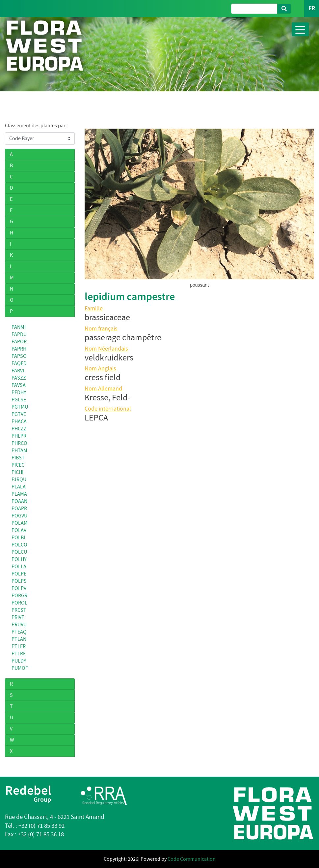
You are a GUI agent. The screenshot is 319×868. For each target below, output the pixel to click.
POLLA (19, 567)
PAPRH (19, 349)
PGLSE (19, 400)
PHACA (19, 421)
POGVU (19, 516)
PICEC (18, 465)
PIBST (18, 458)
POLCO (19, 545)
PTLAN (19, 639)
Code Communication (192, 859)
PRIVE (18, 617)
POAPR (19, 509)
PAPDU (19, 334)
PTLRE (19, 654)
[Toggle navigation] (300, 29)
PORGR (19, 596)
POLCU (19, 552)
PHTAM (19, 450)
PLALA (19, 487)
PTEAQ (19, 632)
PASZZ (19, 378)
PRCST (19, 610)
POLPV (19, 588)
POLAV (19, 530)
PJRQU (19, 480)
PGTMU (20, 407)
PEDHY (19, 392)
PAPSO (19, 356)
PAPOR (19, 342)
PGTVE (19, 414)
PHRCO (19, 443)
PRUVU (19, 625)
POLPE (19, 574)
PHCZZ (19, 429)
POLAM (20, 523)
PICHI (17, 472)
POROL (19, 603)
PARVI (18, 371)
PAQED (19, 363)
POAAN (19, 501)
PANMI (19, 327)
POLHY (19, 559)
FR (312, 8)
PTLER (19, 646)
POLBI (18, 538)
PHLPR (19, 436)
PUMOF (20, 668)
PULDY (19, 661)
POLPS (19, 581)
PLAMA (19, 494)
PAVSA (19, 385)
